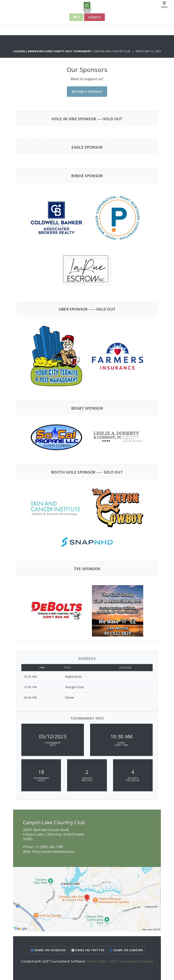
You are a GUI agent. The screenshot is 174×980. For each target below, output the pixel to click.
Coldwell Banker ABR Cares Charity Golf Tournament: (53, 51)
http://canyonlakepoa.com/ (53, 852)
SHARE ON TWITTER (88, 950)
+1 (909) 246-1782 (49, 847)
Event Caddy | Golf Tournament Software (120, 961)
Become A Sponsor (87, 92)
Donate (94, 17)
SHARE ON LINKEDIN (126, 950)
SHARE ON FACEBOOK (49, 950)
